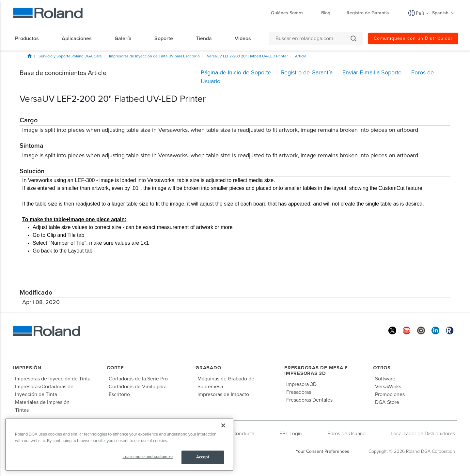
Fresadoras (299, 392)
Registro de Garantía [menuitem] (368, 13)
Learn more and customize (148, 457)
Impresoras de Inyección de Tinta (53, 379)
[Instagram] (421, 330)
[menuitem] (30, 38)
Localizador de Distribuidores (423, 434)
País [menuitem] (420, 13)
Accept (203, 457)
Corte (115, 368)
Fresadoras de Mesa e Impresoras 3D (316, 370)
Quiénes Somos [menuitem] (290, 13)
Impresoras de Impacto (223, 394)
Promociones (390, 394)
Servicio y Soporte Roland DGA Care (70, 56)
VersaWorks (388, 387)
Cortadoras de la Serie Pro (138, 379)
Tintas (22, 410)
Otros (382, 368)
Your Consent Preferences (322, 451)
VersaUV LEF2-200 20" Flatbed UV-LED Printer (247, 56)
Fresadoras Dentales (309, 400)
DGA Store (387, 402)
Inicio (29, 56)
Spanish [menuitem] (444, 13)
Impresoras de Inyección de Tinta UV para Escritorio (154, 56)
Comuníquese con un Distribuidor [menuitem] (413, 38)
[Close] (223, 425)
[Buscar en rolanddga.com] (313, 38)
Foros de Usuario (346, 434)
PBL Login (291, 434)
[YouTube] (407, 330)
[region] (119, 445)
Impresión (27, 368)
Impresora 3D (301, 384)
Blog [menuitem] (326, 13)
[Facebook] (378, 330)
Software (385, 379)
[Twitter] (392, 330)
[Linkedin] (435, 330)
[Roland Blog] (450, 330)
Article (301, 56)
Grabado (208, 368)
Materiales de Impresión (42, 402)
